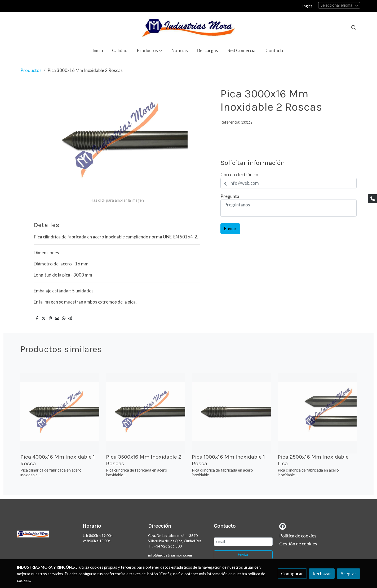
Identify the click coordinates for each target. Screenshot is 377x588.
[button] (149, 50)
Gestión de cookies (298, 544)
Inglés (307, 6)
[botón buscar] (353, 27)
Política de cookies (298, 536)
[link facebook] (283, 526)
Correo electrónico (239, 175)
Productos (31, 70)
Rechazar (322, 574)
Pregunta (230, 196)
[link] (188, 27)
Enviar (230, 229)
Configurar (292, 574)
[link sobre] (46, 535)
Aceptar (348, 574)
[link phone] (372, 199)
